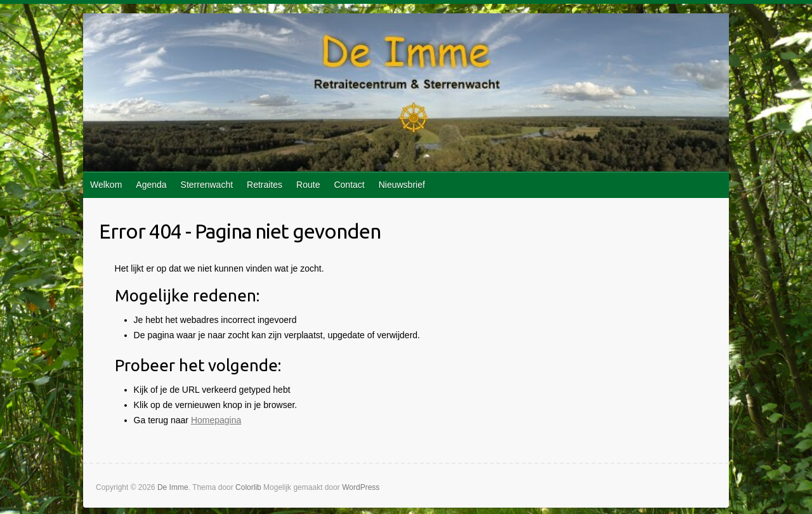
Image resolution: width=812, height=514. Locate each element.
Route (308, 185)
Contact (349, 185)
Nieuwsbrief (402, 185)
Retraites (265, 185)
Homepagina (216, 420)
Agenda (151, 185)
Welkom (106, 185)
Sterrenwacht (207, 185)
